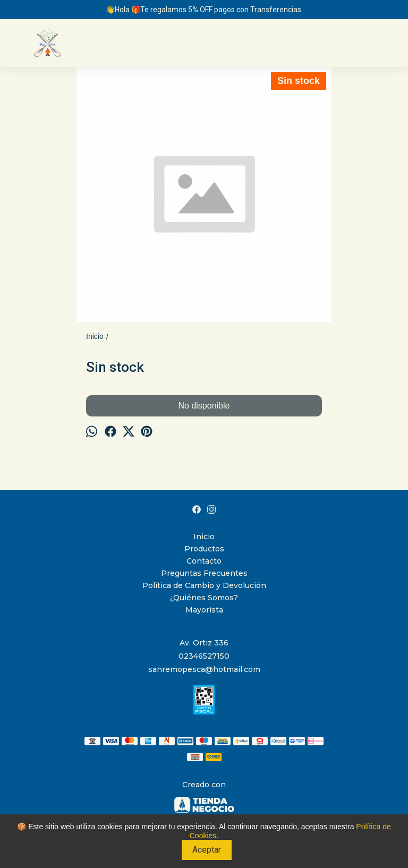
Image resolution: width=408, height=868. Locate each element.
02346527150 (204, 656)
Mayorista (204, 610)
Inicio (204, 537)
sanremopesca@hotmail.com (204, 669)
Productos (204, 549)
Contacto (204, 561)
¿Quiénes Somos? (204, 598)
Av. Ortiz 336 (204, 643)
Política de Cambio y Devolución (204, 585)
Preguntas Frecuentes (204, 573)
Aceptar (207, 850)
